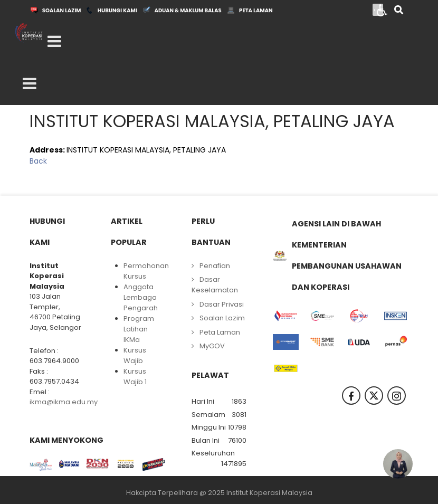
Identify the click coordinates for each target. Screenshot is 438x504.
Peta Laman (220, 332)
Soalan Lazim (222, 318)
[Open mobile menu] (54, 42)
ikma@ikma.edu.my (64, 402)
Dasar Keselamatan (215, 285)
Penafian (215, 266)
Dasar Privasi (222, 304)
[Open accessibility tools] (382, 9)
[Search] (399, 11)
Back (38, 161)
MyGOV (212, 346)
